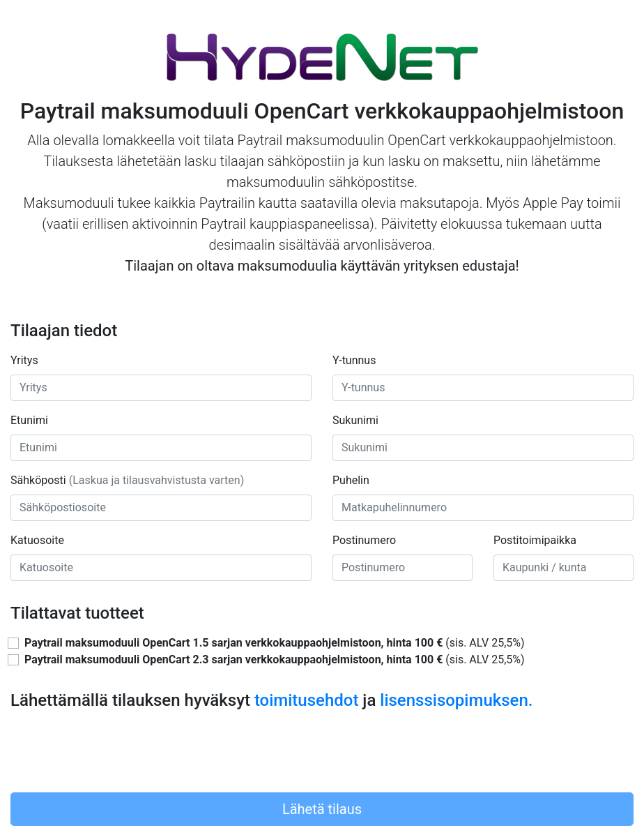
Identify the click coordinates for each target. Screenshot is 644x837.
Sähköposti (127, 480)
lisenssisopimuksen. (456, 700)
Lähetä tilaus (322, 809)
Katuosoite (37, 540)
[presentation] (116, 754)
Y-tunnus (354, 360)
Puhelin (351, 480)
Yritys (24, 360)
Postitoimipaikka (535, 540)
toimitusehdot (307, 700)
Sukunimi (355, 420)
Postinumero (364, 540)
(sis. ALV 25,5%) (275, 643)
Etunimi (29, 420)
